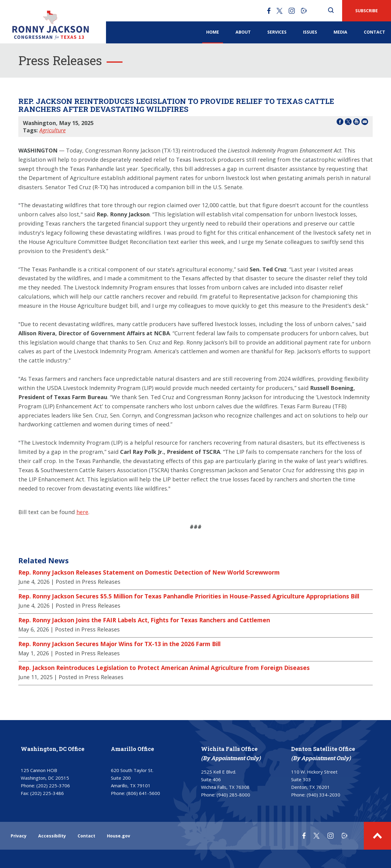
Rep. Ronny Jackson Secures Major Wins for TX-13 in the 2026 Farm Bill (119, 644)
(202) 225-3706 (53, 785)
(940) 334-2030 (323, 795)
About (243, 32)
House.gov (119, 836)
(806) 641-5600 (143, 793)
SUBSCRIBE (367, 11)
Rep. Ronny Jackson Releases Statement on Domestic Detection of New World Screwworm (149, 572)
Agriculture (53, 130)
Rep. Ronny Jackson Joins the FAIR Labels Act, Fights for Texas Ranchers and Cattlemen (144, 620)
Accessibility (52, 836)
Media (340, 32)
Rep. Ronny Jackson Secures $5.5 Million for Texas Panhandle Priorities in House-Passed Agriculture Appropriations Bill (189, 596)
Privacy (19, 836)
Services (277, 32)
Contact (375, 32)
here (82, 512)
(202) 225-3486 (47, 793)
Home (213, 32)
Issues (310, 32)
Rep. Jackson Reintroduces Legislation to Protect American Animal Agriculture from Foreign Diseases (164, 668)
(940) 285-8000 (233, 795)
